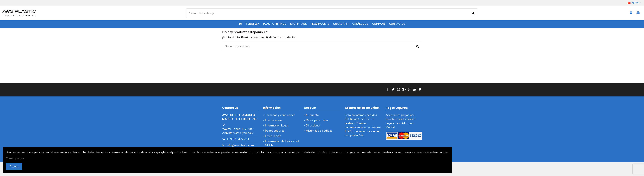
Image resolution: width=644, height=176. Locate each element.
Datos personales (317, 120)
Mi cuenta (312, 115)
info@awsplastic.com (240, 145)
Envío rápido (273, 136)
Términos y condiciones (280, 115)
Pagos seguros (275, 131)
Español (635, 3)
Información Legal (277, 126)
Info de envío (273, 120)
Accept (14, 166)
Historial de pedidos (319, 131)
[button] (379, 24)
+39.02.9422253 (238, 139)
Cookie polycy (15, 158)
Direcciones (313, 126)
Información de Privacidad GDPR (282, 143)
